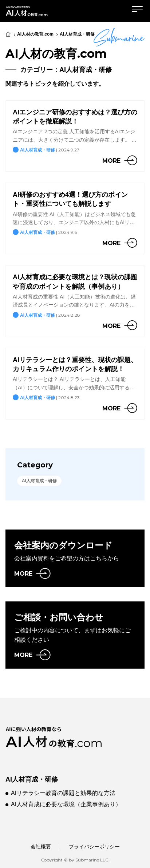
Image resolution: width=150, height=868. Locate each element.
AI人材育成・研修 (32, 779)
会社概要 (41, 847)
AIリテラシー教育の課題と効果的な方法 (63, 793)
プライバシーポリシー (94, 847)
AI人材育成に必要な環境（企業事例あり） (66, 804)
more (111, 161)
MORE (23, 574)
